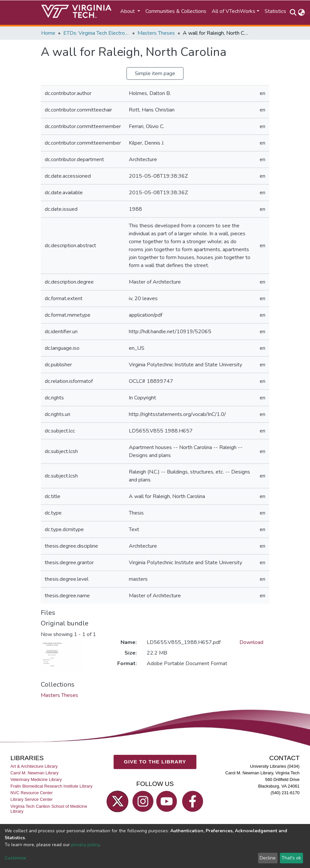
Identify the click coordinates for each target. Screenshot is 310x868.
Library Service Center (32, 800)
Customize (15, 858)
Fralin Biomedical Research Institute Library (52, 786)
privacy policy (85, 845)
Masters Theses (156, 33)
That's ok (291, 858)
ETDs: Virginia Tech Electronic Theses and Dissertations (96, 33)
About (128, 11)
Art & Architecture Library (34, 766)
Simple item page (155, 73)
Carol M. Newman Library (35, 773)
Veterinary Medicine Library (36, 780)
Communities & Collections (176, 11)
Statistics (275, 11)
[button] (301, 13)
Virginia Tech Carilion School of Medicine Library (49, 809)
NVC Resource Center (32, 793)
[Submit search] (293, 13)
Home (48, 33)
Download (251, 642)
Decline (268, 858)
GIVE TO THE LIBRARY (155, 762)
